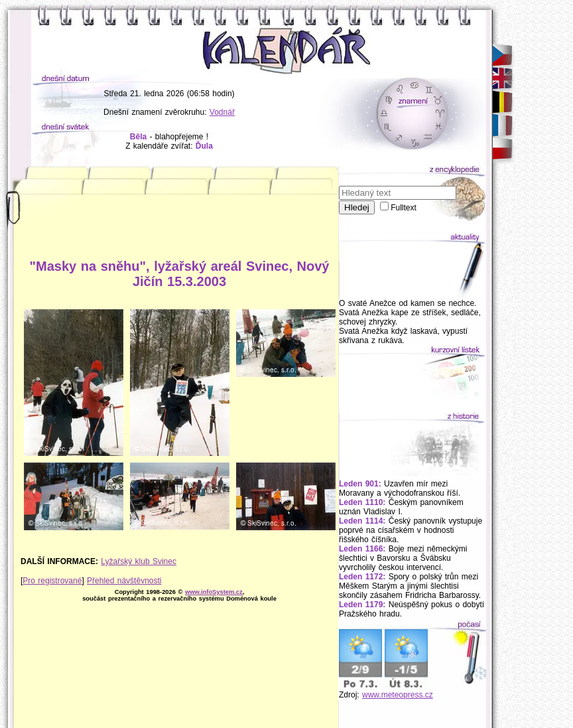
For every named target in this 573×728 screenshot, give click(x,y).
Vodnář (222, 112)
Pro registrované (52, 581)
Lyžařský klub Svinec (139, 561)
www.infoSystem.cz (214, 592)
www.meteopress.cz (398, 695)
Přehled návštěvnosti (124, 581)
